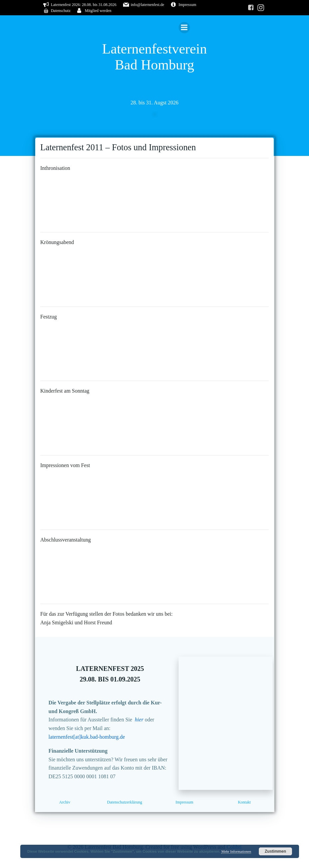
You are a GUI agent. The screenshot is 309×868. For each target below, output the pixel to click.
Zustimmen (275, 851)
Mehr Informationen (236, 851)
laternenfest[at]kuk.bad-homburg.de (87, 740)
